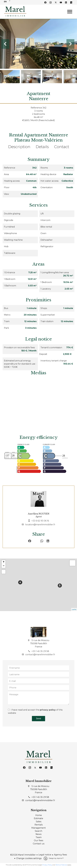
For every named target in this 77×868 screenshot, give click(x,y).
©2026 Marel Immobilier (23, 855)
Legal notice (45, 855)
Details (42, 147)
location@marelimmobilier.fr (40, 525)
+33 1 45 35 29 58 (40, 651)
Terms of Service (61, 865)
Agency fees (60, 855)
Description (19, 147)
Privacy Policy (47, 865)
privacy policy (48, 710)
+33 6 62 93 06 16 (40, 521)
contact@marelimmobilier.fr (40, 655)
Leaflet (74, 610)
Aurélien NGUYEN (39, 514)
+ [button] (4, 562)
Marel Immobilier (39, 781)
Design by (56, 858)
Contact (62, 147)
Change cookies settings (29, 858)
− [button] (4, 566)
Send (38, 719)
